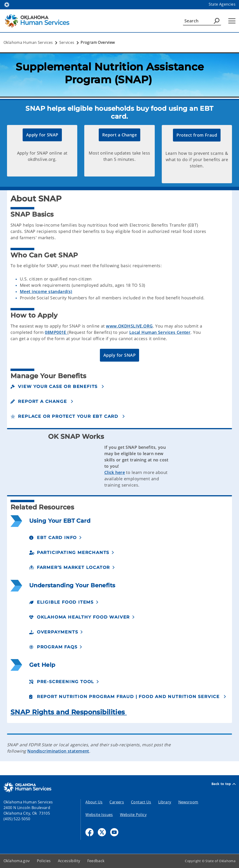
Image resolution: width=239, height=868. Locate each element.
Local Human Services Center (160, 332)
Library (165, 802)
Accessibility (69, 861)
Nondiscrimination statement (58, 751)
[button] (42, 135)
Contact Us (141, 802)
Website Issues (99, 815)
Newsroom (188, 802)
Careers (117, 802)
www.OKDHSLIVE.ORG (129, 326)
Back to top (223, 784)
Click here (115, 472)
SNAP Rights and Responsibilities (69, 712)
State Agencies (222, 4)
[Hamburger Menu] (232, 21)
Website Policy (133, 815)
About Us (94, 802)
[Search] (202, 21)
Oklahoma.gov (17, 861)
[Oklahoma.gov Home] (7, 4)
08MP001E (56, 332)
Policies (44, 861)
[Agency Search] (217, 21)
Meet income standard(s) (46, 291)
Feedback (96, 861)
